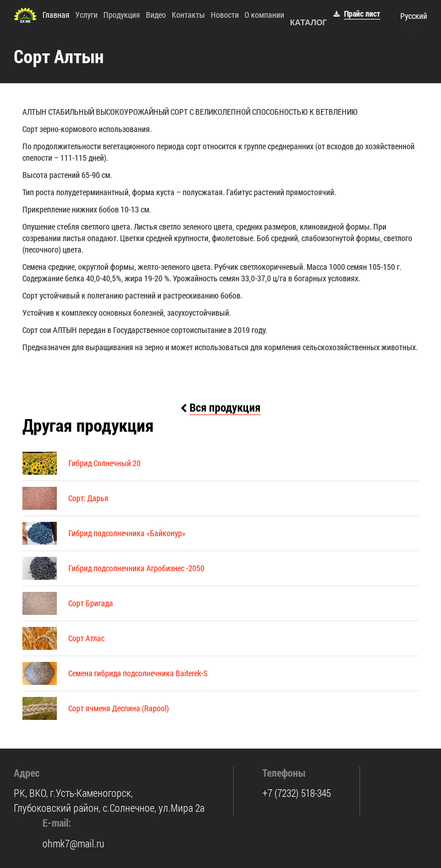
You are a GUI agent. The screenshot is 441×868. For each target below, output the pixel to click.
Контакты (188, 15)
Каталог (309, 22)
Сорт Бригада (91, 603)
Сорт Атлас (86, 638)
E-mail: (57, 823)
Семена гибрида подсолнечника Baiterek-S (138, 673)
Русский (414, 16)
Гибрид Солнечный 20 (105, 463)
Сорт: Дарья (88, 498)
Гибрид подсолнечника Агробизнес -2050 (136, 568)
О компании (264, 15)
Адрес (27, 773)
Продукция (122, 15)
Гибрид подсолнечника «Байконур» (127, 533)
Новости (225, 15)
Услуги (86, 15)
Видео (156, 15)
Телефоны (284, 773)
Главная (56, 15)
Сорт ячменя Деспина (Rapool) (119, 708)
